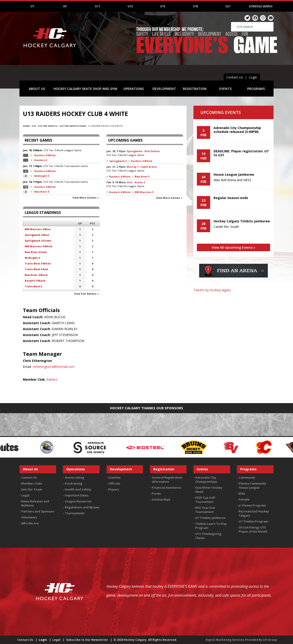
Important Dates (77, 495)
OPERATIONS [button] (134, 89)
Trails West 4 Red (36, 269)
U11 (98, 6)
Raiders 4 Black (35, 281)
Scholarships (161, 499)
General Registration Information (167, 480)
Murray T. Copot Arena (142, 167)
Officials (114, 483)
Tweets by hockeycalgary (212, 290)
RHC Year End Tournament (205, 510)
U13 (130, 6)
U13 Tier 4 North (48, 126)
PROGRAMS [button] (256, 89)
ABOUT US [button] (37, 89)
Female (244, 499)
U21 (228, 6)
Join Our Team (32, 489)
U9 (65, 6)
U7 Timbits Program (253, 521)
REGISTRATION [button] (195, 89)
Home (26, 126)
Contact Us (235, 77)
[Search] (252, 27)
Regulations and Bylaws (82, 507)
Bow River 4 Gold (36, 252)
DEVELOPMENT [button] (164, 89)
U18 (195, 6)
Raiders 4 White (45, 155)
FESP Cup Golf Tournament (205, 500)
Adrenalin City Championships (206, 480)
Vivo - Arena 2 (136, 182)
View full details (85, 294)
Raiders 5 (41, 160)
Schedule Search (261, 6)
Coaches (114, 477)
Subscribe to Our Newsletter (87, 640)
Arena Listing (75, 477)
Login (253, 77)
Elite (242, 493)
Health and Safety (78, 489)
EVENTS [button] (225, 89)
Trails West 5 (33, 286)
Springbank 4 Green (38, 241)
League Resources (78, 501)
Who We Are (30, 523)
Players (114, 489)
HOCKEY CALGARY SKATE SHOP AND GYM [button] (85, 89)
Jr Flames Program (252, 505)
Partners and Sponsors (38, 511)
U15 (163, 6)
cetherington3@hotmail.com (54, 367)
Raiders (52, 379)
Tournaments (75, 513)
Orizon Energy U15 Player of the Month (253, 529)
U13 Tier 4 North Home (73, 126)
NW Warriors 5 (144, 192)
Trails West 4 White (38, 263)
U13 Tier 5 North (54, 150)
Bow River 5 (42, 192)
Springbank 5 (118, 161)
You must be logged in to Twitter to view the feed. (234, 297)
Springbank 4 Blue (37, 235)
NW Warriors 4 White (39, 246)
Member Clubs (32, 483)
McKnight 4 (32, 258)
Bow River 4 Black (36, 275)
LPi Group (270, 640)
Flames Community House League (252, 485)
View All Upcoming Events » (233, 247)
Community (247, 477)
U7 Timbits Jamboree (210, 518)
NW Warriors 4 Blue (38, 229)
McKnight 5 (42, 176)
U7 (32, 6)
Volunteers (29, 517)
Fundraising (74, 483)
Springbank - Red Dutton (143, 151)
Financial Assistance (166, 488)
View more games (84, 198)
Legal (25, 495)
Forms (156, 493)
